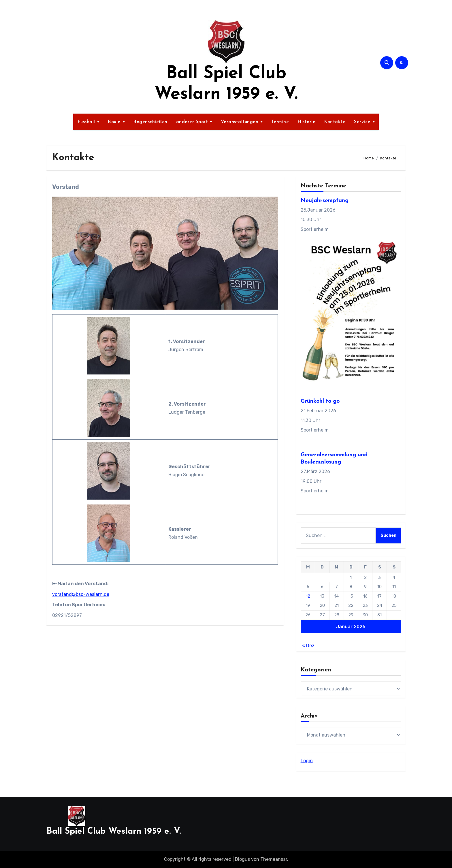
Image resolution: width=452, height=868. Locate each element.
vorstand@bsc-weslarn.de (81, 594)
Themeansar (274, 859)
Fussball (87, 122)
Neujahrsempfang (325, 201)
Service (363, 122)
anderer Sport (193, 122)
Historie (306, 122)
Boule (115, 122)
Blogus (242, 859)
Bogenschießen (150, 122)
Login (307, 761)
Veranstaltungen (240, 122)
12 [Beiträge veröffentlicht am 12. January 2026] (308, 596)
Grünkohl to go (320, 401)
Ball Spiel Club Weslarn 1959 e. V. (114, 832)
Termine (280, 122)
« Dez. (309, 646)
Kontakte (335, 122)
